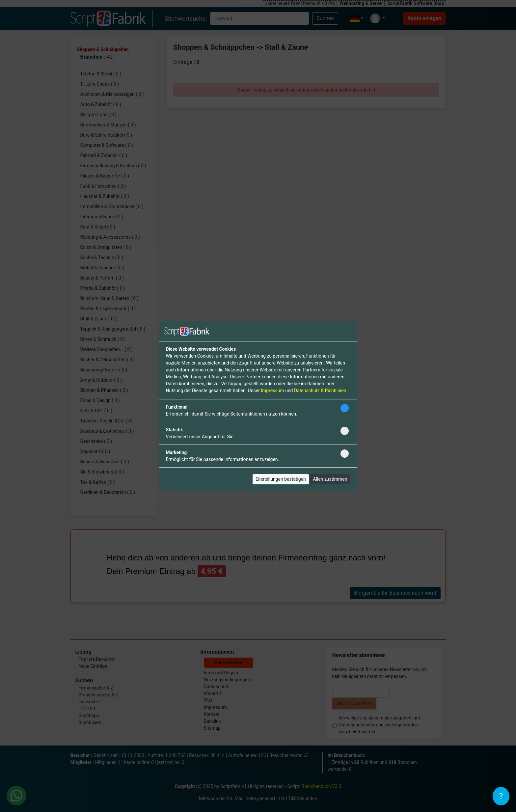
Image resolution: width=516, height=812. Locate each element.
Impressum (272, 391)
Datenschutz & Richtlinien (320, 391)
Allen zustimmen (330, 479)
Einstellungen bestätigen (281, 479)
